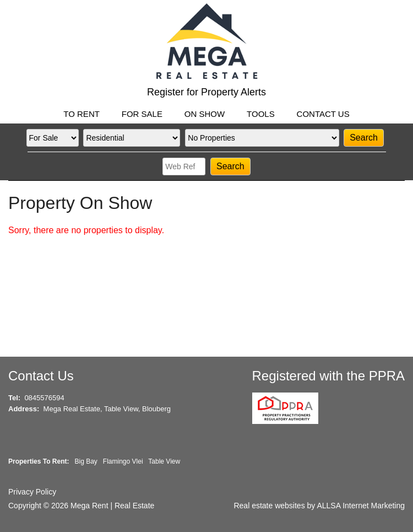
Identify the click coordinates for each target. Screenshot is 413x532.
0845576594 (44, 398)
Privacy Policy (32, 492)
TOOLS (261, 114)
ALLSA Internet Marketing (361, 506)
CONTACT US (323, 114)
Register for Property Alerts (206, 92)
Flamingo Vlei (123, 461)
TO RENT (81, 114)
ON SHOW (205, 114)
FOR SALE (142, 114)
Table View (164, 461)
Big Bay (86, 461)
